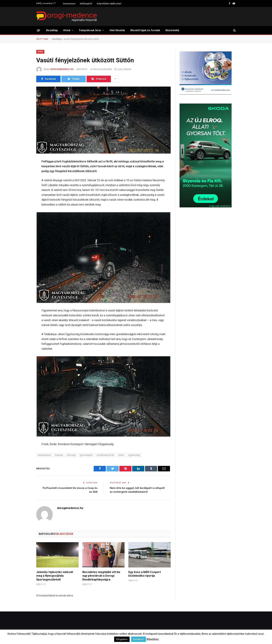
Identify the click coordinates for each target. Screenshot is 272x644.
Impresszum (69, 4)
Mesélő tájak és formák (145, 30)
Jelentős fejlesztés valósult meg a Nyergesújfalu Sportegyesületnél (55, 576)
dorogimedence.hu (62, 69)
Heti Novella (117, 30)
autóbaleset (44, 455)
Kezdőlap (52, 30)
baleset (59, 455)
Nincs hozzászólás (101, 69)
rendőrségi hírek (105, 455)
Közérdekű (172, 30)
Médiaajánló (86, 4)
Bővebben (153, 639)
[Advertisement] (206, 238)
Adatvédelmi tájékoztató (109, 4)
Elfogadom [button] (122, 639)
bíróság (71, 455)
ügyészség (134, 455)
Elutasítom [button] (139, 639)
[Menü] (39, 30)
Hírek (67, 30)
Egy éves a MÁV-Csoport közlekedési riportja (145, 574)
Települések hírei (90, 30)
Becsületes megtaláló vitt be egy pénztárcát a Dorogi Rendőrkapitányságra (101, 576)
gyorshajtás (86, 455)
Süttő (121, 455)
